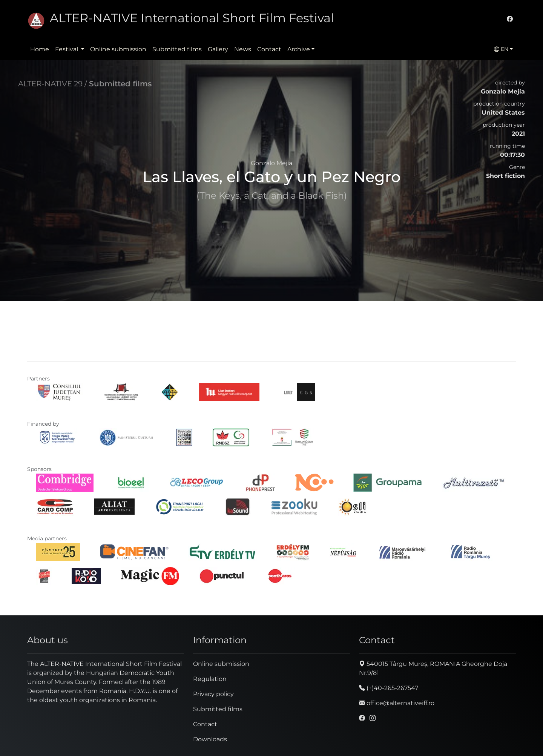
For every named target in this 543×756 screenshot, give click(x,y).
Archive (299, 49)
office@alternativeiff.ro (397, 703)
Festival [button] (67, 49)
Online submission (118, 49)
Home (40, 49)
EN (501, 49)
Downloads (210, 739)
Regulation (210, 679)
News (243, 49)
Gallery (218, 49)
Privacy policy (213, 694)
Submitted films (177, 49)
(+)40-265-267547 (389, 688)
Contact (269, 49)
